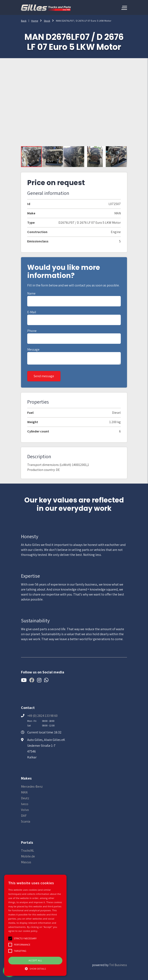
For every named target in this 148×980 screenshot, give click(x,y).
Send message (44, 376)
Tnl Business (118, 965)
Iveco (25, 804)
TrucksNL (28, 850)
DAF (24, 816)
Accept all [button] (35, 960)
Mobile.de (28, 856)
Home (35, 21)
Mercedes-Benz (32, 787)
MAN (24, 792)
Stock (47, 21)
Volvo (25, 810)
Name (31, 293)
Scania (26, 821)
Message (33, 349)
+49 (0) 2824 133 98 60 (42, 716)
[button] (53, 157)
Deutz (25, 798)
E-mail (32, 312)
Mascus (26, 862)
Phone (32, 331)
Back (24, 21)
